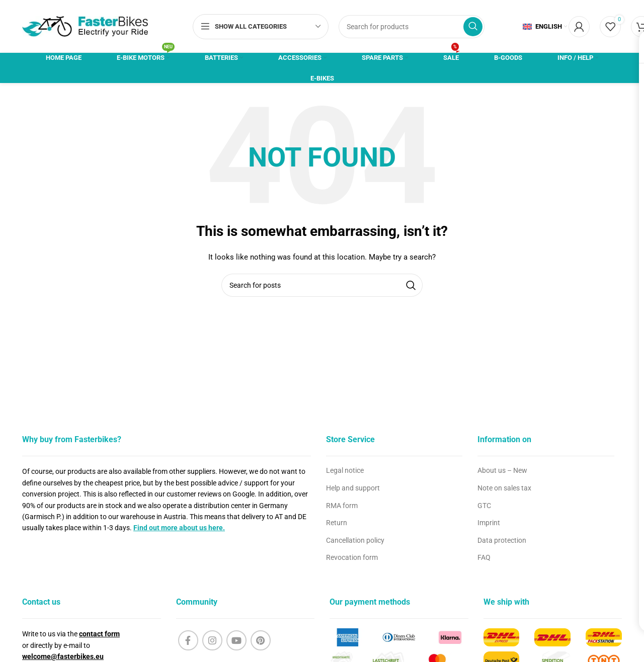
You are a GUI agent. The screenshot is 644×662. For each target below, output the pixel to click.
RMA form (342, 506)
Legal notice (345, 470)
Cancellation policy (355, 540)
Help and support (353, 488)
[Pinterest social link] (261, 640)
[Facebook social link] (188, 640)
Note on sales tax (504, 488)
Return (337, 523)
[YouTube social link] (236, 640)
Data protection (502, 540)
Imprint (489, 523)
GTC (484, 506)
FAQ (484, 557)
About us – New (502, 470)
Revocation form (352, 557)
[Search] (412, 27)
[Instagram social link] (212, 640)
